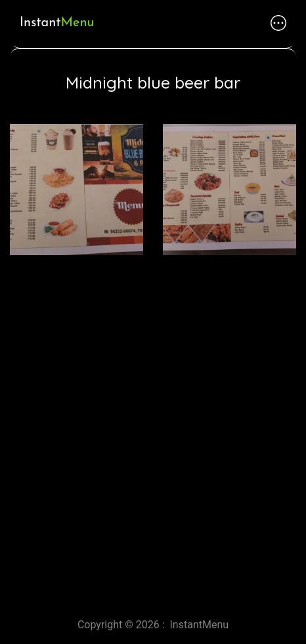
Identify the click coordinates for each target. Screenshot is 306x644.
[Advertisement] (153, 432)
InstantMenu (200, 625)
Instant (57, 23)
